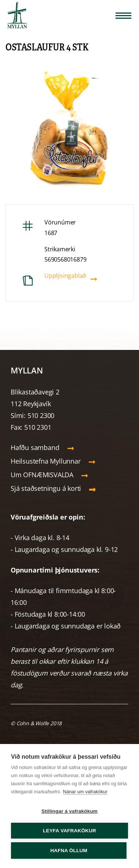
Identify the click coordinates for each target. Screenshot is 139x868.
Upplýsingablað (65, 276)
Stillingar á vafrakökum (69, 811)
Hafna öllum (69, 851)
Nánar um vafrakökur (85, 792)
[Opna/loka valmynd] (123, 16)
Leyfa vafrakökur (69, 831)
